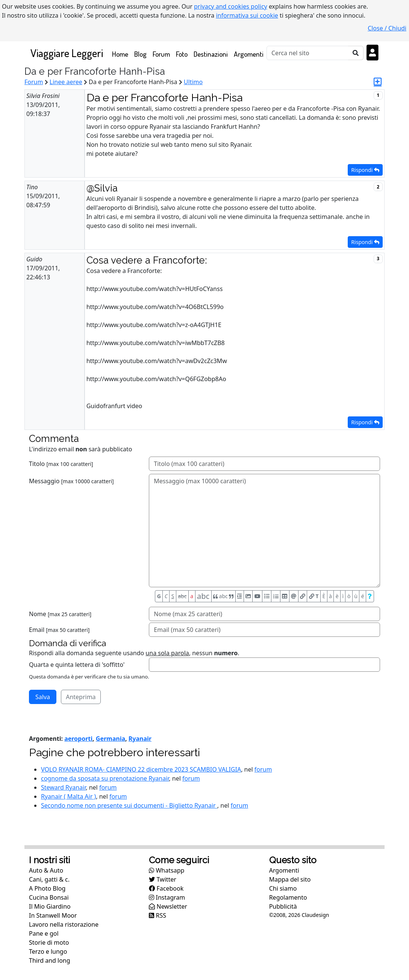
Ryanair (140, 739)
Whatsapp (167, 870)
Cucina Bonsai (49, 897)
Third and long (50, 960)
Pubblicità (283, 906)
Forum (161, 54)
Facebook (166, 888)
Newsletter (168, 906)
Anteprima (81, 697)
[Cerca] (308, 53)
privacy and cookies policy (231, 6)
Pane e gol (44, 933)
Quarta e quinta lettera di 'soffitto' (77, 665)
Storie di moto (49, 942)
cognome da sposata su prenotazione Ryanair (105, 778)
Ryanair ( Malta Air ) (68, 796)
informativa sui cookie (247, 15)
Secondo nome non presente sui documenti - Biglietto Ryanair (129, 805)
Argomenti (249, 54)
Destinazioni (211, 54)
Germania (111, 739)
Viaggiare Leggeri (67, 53)
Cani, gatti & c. (49, 879)
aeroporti (78, 739)
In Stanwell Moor (53, 915)
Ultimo (193, 82)
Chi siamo (283, 888)
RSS (158, 915)
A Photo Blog (47, 888)
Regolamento (288, 897)
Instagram (167, 897)
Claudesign (315, 915)
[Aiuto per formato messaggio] (370, 596)
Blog (140, 54)
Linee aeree (66, 82)
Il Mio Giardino (50, 906)
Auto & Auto (46, 870)
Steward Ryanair (63, 787)
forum (263, 769)
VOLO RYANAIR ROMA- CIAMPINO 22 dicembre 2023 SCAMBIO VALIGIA (141, 769)
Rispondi (365, 170)
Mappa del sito (290, 879)
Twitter (163, 879)
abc (182, 596)
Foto (182, 54)
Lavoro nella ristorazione (64, 924)
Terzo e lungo (48, 951)
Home (122, 54)
